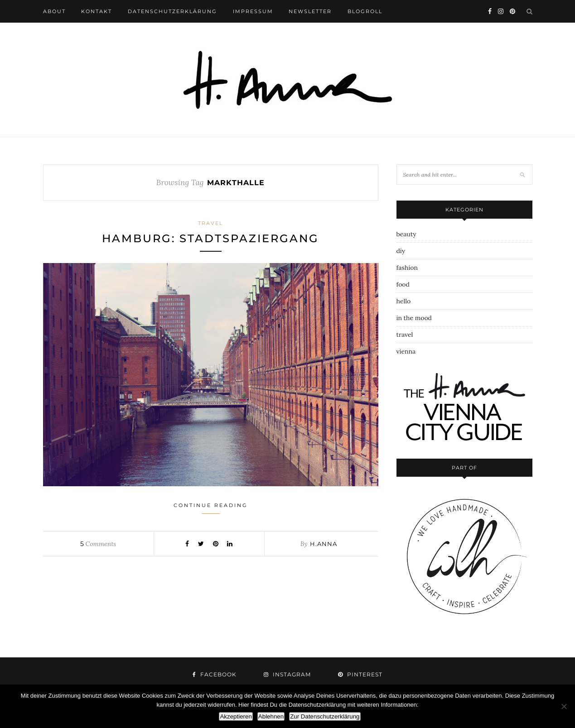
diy (401, 251)
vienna (406, 351)
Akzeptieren (236, 716)
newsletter (310, 11)
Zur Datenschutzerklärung (325, 716)
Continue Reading (211, 508)
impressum (253, 11)
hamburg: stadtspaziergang (210, 238)
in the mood (414, 318)
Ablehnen (271, 716)
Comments (98, 544)
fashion (407, 268)
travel (210, 223)
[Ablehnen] (564, 706)
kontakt (97, 11)
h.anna (324, 544)
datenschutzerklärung (172, 11)
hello (404, 301)
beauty (406, 234)
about (54, 11)
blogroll (365, 11)
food (403, 284)
